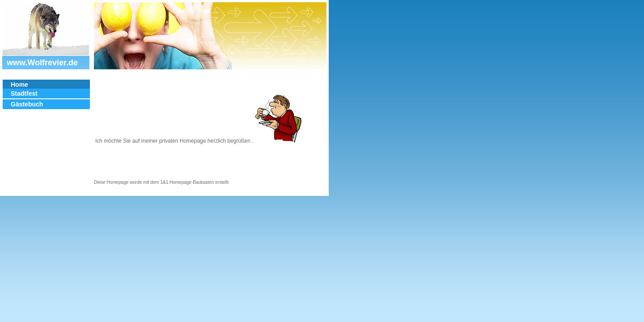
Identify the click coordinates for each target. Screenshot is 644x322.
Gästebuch (27, 104)
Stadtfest (24, 93)
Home (19, 85)
